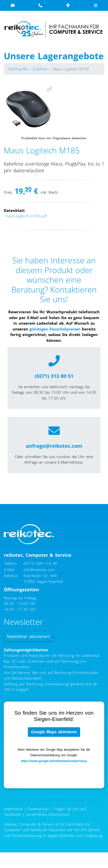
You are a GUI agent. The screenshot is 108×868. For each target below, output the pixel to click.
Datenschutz (38, 809)
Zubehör (40, 69)
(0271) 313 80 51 (54, 376)
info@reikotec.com (39, 570)
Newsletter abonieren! (28, 636)
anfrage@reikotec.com (54, 446)
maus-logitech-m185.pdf (26, 216)
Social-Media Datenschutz (48, 814)
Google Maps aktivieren (54, 732)
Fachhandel (18, 69)
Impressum (13, 809)
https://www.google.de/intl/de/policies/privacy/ (54, 761)
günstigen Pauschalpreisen (55, 329)
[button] (49, 89)
